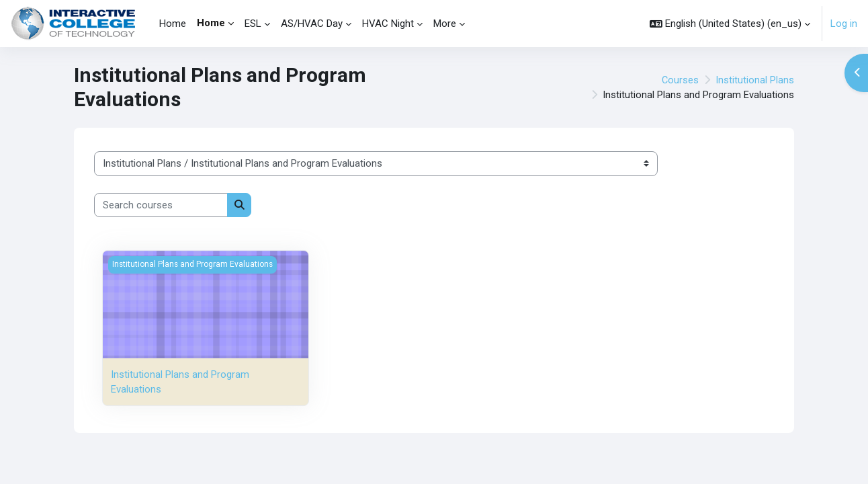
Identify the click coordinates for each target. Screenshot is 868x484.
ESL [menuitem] (253, 24)
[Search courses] (161, 205)
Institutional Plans (755, 80)
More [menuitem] (445, 24)
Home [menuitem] (173, 24)
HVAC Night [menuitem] (388, 24)
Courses (680, 80)
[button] (730, 24)
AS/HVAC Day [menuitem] (312, 24)
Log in (844, 24)
